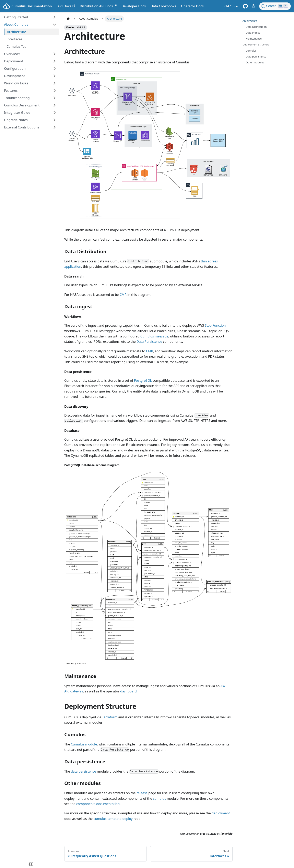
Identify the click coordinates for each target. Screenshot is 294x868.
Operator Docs (192, 6)
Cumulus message (154, 336)
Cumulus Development (22, 105)
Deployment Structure (256, 44)
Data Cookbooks (163, 6)
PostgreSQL (143, 380)
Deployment (14, 61)
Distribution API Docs (98, 6)
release (142, 793)
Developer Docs (134, 6)
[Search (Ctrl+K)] (275, 6)
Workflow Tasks (16, 83)
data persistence (83, 771)
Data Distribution (256, 27)
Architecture (16, 32)
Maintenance (254, 39)
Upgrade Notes (16, 120)
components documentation (98, 804)
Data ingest (253, 33)
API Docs (66, 6)
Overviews (12, 54)
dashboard (128, 691)
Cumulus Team (18, 46)
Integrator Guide (17, 113)
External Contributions (22, 127)
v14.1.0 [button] (229, 6)
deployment (221, 813)
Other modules (255, 62)
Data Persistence (149, 342)
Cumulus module (84, 744)
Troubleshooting (17, 98)
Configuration (15, 69)
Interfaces (14, 39)
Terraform (110, 717)
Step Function (215, 325)
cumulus (160, 798)
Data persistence (256, 56)
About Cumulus (16, 24)
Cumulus (251, 51)
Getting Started (16, 17)
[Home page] (68, 19)
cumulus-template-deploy (113, 819)
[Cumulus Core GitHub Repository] (245, 6)
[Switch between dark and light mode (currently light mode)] (254, 6)
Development (15, 76)
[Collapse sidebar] (31, 864)
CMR (123, 295)
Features (11, 91)
